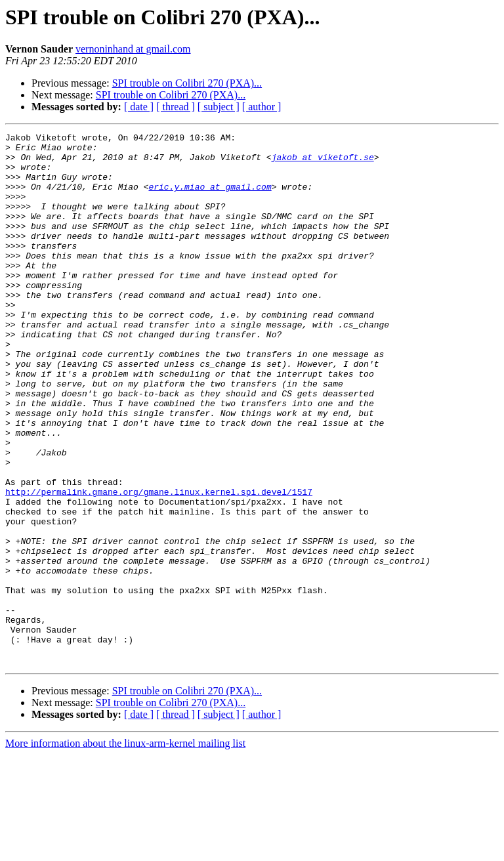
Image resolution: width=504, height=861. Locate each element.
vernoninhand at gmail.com (133, 49)
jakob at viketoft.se (323, 163)
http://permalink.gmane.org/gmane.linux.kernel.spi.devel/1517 (159, 564)
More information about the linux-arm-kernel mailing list (125, 850)
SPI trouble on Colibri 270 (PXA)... (187, 83)
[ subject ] (219, 107)
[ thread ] (176, 107)
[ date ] (139, 107)
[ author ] (262, 107)
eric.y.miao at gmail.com (210, 198)
